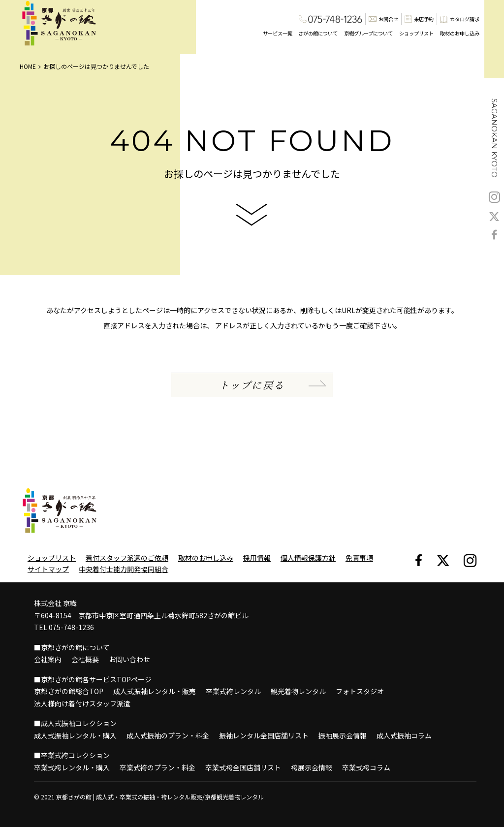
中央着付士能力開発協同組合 (124, 569)
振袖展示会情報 (343, 735)
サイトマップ (48, 569)
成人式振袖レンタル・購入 (75, 735)
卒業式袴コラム (366, 767)
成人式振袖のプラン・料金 (168, 735)
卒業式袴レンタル (233, 691)
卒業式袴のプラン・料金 (157, 767)
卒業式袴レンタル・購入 (72, 767)
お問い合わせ (129, 659)
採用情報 (257, 558)
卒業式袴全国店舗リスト (243, 767)
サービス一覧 (278, 33)
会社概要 (85, 659)
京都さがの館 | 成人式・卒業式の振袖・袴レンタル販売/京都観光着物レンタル (160, 797)
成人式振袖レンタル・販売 (155, 691)
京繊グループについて (368, 33)
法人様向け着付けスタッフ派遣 (82, 703)
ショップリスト (416, 33)
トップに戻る (252, 385)
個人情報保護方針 (308, 558)
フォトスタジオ (360, 691)
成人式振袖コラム (404, 735)
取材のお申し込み (460, 33)
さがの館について (318, 33)
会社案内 (48, 659)
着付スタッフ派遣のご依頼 (127, 558)
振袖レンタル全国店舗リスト (264, 735)
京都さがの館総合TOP (69, 691)
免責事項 (359, 558)
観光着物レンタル (298, 691)
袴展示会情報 (312, 767)
